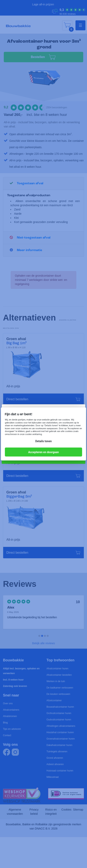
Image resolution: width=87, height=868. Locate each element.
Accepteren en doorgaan (43, 452)
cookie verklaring (34, 434)
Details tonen (44, 441)
